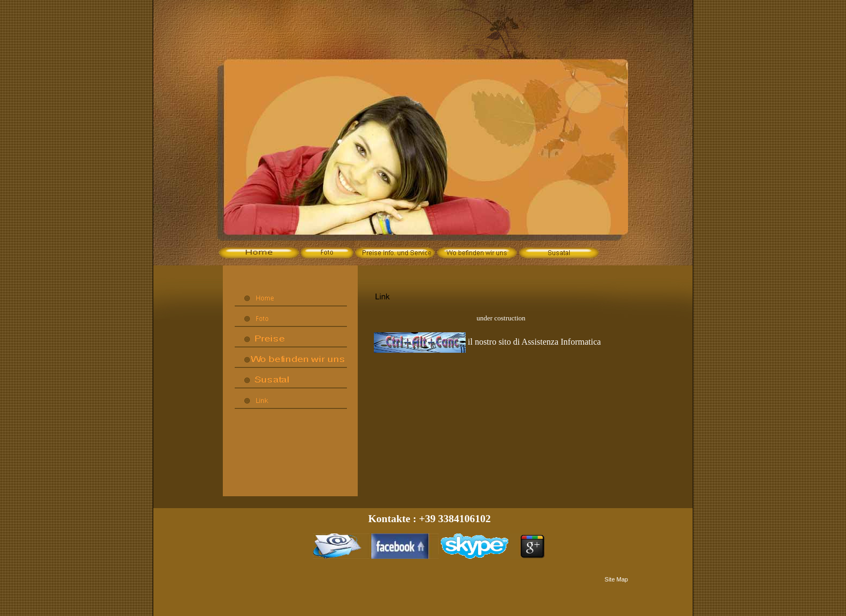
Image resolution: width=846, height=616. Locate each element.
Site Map (616, 579)
